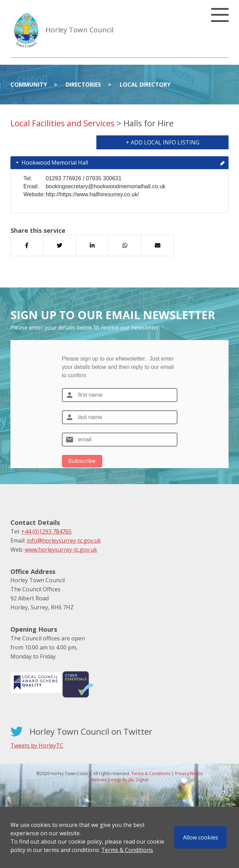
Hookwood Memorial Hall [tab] (120, 163)
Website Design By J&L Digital (119, 780)
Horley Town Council (79, 30)
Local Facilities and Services (62, 123)
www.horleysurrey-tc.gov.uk (61, 550)
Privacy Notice (189, 774)
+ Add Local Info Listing (163, 142)
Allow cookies (201, 837)
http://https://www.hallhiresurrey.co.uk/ (92, 194)
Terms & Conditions (127, 850)
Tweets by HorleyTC (37, 745)
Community (29, 85)
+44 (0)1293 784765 (46, 531)
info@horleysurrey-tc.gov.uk (64, 540)
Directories (83, 85)
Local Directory (145, 85)
